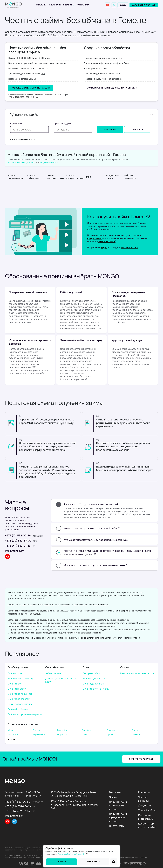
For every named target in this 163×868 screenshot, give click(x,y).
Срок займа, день (63, 123)
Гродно (111, 730)
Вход (123, 5)
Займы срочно (16, 673)
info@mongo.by (14, 551)
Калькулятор (83, 5)
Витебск (86, 730)
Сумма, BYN (16, 123)
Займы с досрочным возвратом (25, 714)
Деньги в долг (15, 684)
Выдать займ (55, 5)
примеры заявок (107, 241)
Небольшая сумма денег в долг (138, 673)
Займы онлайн (53, 673)
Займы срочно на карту (21, 679)
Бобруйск (13, 734)
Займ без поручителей (20, 704)
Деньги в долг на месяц (96, 689)
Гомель (36, 730)
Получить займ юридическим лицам (118, 817)
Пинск (85, 734)
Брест (135, 730)
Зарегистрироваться (144, 5)
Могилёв (62, 730)
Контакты (144, 792)
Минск (11, 730)
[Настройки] (114, 862)
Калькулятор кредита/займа (147, 825)
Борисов (62, 734)
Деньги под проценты (20, 694)
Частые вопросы (143, 799)
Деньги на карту (17, 689)
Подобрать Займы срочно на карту (31, 88)
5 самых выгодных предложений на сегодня (112, 88)
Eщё (10, 739)
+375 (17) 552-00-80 (18, 535)
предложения (95, 238)
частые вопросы (129, 247)
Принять (61, 862)
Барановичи (39, 734)
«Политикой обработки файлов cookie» (72, 854)
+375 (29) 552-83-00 (18, 541)
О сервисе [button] (68, 5)
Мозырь (136, 734)
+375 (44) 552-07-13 (18, 546)
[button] (114, 5)
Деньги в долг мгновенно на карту (61, 680)
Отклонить (94, 862)
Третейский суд (148, 810)
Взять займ (41, 5)
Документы (145, 805)
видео (104, 247)
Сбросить (137, 129)
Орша (110, 734)
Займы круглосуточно (95, 679)
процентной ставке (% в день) (21, 162)
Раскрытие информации (146, 817)
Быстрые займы (91, 673)
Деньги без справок (19, 699)
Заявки (113, 797)
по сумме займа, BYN (49, 162)
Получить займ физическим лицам (118, 805)
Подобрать (110, 129)
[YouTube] (108, 5)
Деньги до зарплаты (94, 684)
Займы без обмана (18, 709)
